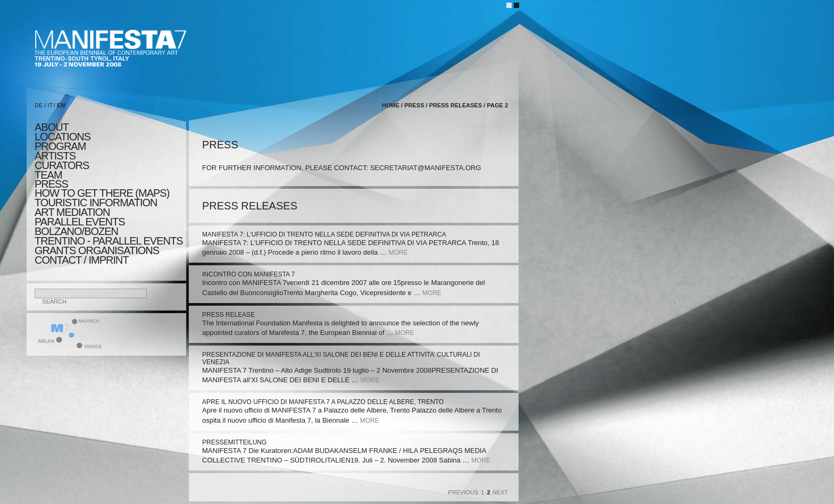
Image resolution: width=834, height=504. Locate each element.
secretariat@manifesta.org (426, 168)
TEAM (48, 175)
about (52, 127)
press (51, 184)
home (391, 105)
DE (39, 105)
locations (62, 137)
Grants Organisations (97, 250)
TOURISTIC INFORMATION (96, 203)
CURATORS (62, 165)
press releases (456, 105)
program (60, 146)
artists (55, 156)
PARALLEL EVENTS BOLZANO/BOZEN (80, 226)
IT (51, 105)
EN (61, 105)
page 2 (497, 105)
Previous (463, 492)
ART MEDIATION (72, 212)
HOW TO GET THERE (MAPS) (102, 193)
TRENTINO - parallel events (109, 241)
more (398, 253)
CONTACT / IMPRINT (82, 260)
